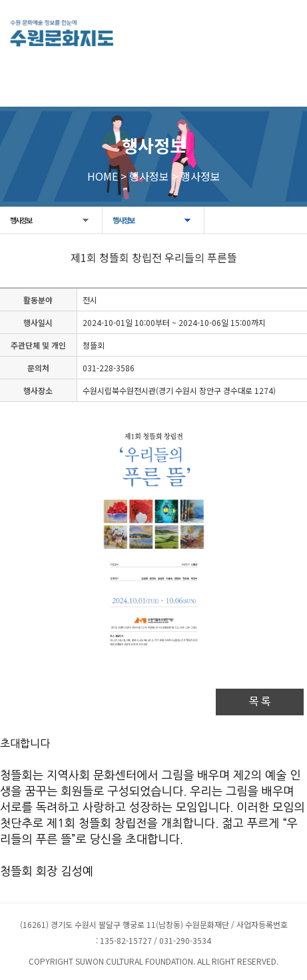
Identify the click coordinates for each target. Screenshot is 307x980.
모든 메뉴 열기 (283, 32)
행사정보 (21, 220)
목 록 (260, 702)
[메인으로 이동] (62, 33)
